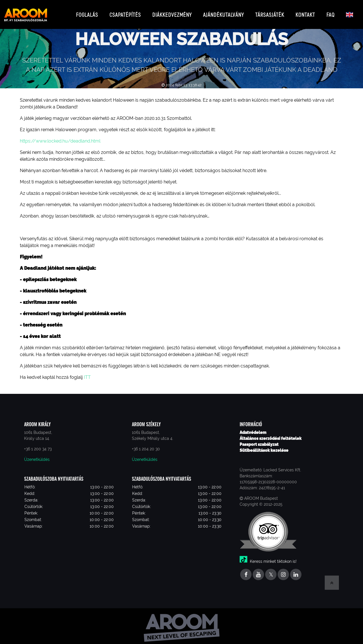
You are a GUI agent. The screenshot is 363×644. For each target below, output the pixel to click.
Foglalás (87, 13)
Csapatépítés (125, 13)
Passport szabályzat (259, 441)
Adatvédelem (253, 429)
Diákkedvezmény (172, 13)
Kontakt (305, 13)
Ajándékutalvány (223, 13)
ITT (87, 374)
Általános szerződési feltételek (271, 435)
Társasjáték (270, 13)
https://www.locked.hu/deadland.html (60, 138)
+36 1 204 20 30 (146, 445)
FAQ (331, 13)
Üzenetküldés (37, 456)
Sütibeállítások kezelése (264, 447)
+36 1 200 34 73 (38, 445)
